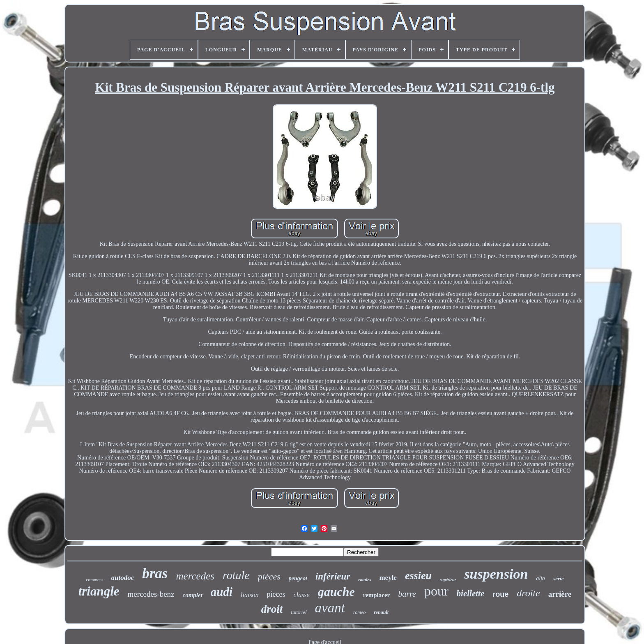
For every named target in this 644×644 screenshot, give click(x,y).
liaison (250, 595)
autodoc (123, 578)
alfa (540, 578)
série (558, 578)
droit (272, 609)
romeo (359, 612)
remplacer (377, 595)
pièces (269, 576)
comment (95, 579)
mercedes (195, 576)
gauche (336, 592)
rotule (236, 575)
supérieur (448, 580)
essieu (418, 576)
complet (193, 595)
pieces (276, 594)
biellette (471, 593)
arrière (560, 594)
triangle (99, 591)
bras (155, 574)
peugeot (298, 578)
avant (330, 608)
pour (436, 591)
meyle (388, 578)
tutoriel (299, 612)
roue (500, 594)
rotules (365, 579)
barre (407, 594)
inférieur (333, 576)
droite (528, 593)
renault (381, 612)
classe (302, 595)
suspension (496, 574)
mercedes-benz (151, 594)
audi (222, 592)
